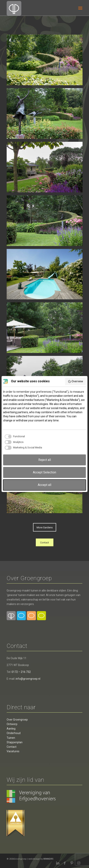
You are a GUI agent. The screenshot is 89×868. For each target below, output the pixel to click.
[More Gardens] (45, 527)
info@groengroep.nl (28, 679)
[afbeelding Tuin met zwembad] (46, 61)
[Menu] (80, 8)
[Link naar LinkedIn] (58, 863)
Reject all (45, 460)
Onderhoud (14, 733)
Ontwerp (12, 724)
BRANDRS (48, 859)
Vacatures (13, 751)
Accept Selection (44, 472)
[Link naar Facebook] (65, 863)
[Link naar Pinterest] (72, 863)
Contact (12, 747)
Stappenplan (15, 742)
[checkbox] (14, 436)
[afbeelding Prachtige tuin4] (46, 329)
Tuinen (11, 738)
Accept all (44, 485)
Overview (76, 381)
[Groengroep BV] (37, 8)
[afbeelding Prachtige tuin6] (46, 115)
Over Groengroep (17, 720)
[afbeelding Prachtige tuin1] (46, 276)
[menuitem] (80, 8)
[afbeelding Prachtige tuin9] (46, 169)
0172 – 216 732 (21, 672)
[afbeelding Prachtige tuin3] (46, 222)
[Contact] (45, 543)
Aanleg (11, 729)
